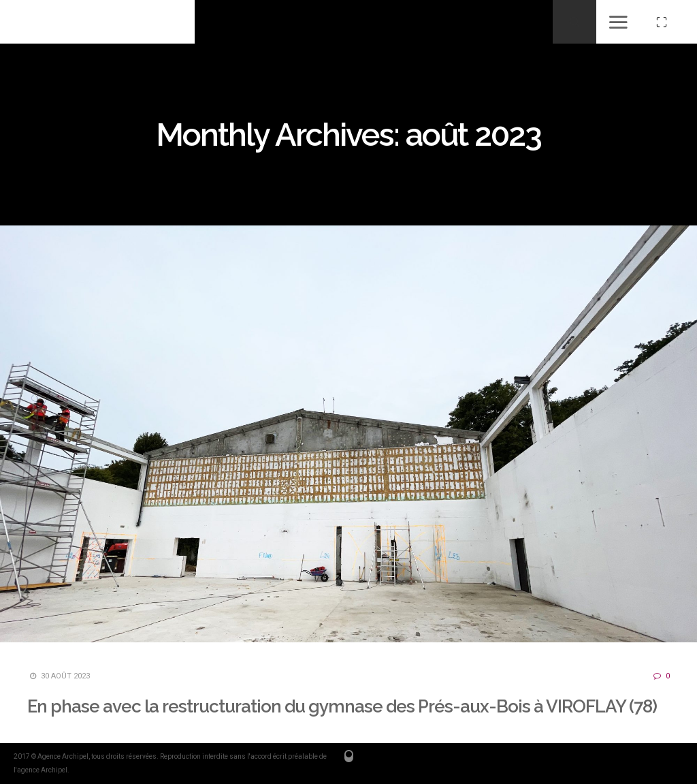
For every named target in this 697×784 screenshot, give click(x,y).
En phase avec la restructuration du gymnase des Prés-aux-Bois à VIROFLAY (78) (342, 706)
